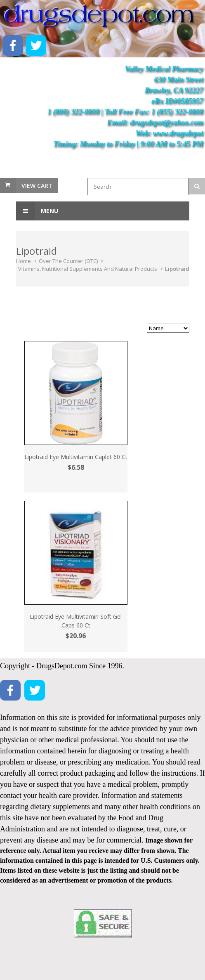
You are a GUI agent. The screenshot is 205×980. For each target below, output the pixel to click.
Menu (37, 211)
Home (24, 261)
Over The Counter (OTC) (68, 261)
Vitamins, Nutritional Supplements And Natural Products (88, 269)
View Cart (37, 186)
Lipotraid (177, 269)
